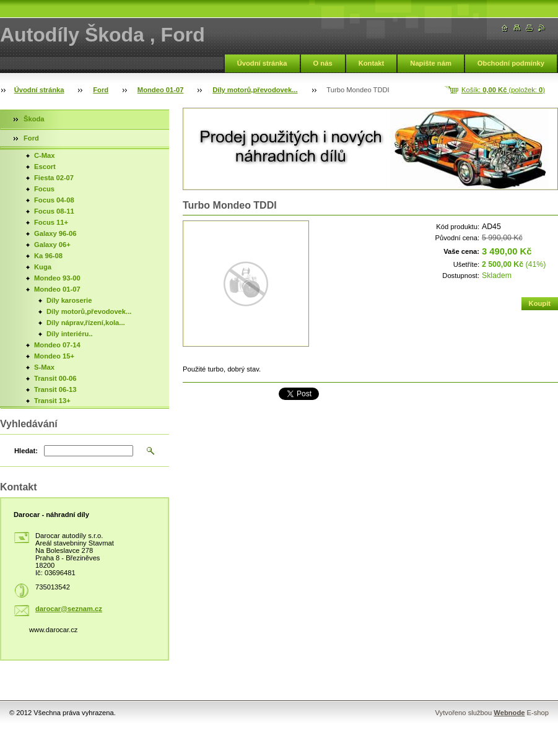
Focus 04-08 (54, 200)
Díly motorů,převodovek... (255, 90)
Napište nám (431, 63)
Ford (101, 90)
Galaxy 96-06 (55, 233)
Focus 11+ (51, 222)
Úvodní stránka (262, 63)
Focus (44, 189)
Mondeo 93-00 (57, 278)
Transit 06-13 (55, 389)
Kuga (43, 267)
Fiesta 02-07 (54, 178)
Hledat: (26, 451)
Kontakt (372, 63)
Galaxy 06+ (52, 245)
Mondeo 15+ (54, 356)
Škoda (34, 119)
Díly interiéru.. (70, 334)
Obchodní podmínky (511, 63)
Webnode (509, 713)
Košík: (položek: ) (503, 90)
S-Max (44, 367)
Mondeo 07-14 (57, 345)
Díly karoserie (69, 300)
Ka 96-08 (48, 256)
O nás (323, 63)
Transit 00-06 (55, 378)
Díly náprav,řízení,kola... (86, 323)
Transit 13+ (52, 401)
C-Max (45, 155)
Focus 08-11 (54, 211)
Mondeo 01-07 (161, 90)
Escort (45, 167)
